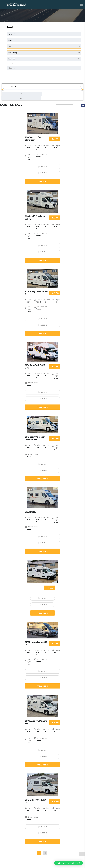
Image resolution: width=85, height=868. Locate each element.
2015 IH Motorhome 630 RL (36, 640)
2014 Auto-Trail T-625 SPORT (35, 365)
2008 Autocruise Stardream (33, 139)
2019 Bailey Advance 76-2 (36, 292)
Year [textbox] (10, 46)
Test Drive (43, 167)
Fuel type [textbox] (12, 59)
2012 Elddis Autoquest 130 (35, 796)
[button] (69, 863)
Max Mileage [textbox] (13, 53)
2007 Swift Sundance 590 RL (35, 217)
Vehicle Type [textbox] (13, 34)
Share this (43, 172)
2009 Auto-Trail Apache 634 (36, 718)
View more (42, 181)
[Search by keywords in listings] (44, 68)
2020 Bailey (30, 509)
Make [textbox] (10, 40)
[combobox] (44, 34)
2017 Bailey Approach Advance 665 (35, 436)
